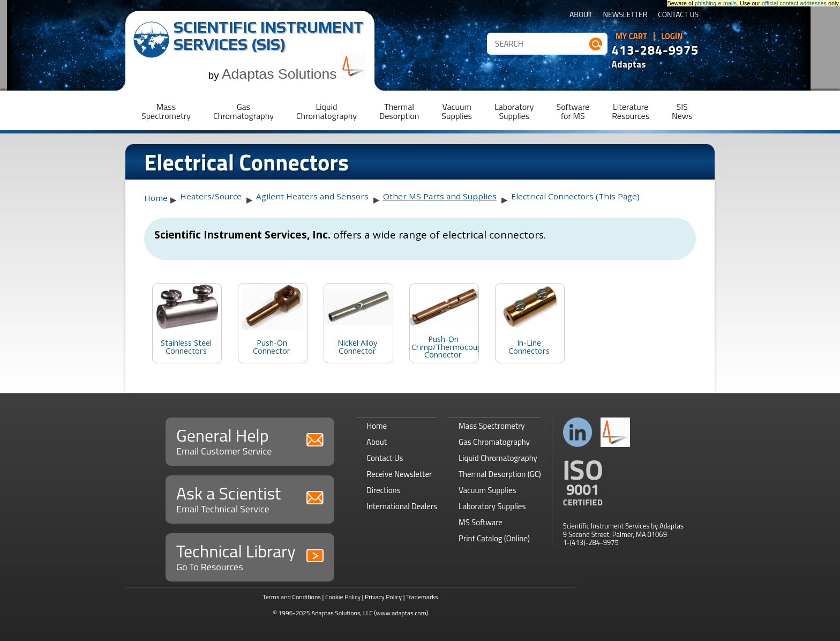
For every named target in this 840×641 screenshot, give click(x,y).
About (581, 15)
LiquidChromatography (327, 111)
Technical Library (250, 556)
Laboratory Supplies (492, 506)
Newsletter (625, 15)
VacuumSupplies (457, 111)
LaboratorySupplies (514, 111)
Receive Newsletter (399, 474)
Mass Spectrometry (492, 426)
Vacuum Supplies (487, 490)
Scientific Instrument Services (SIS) (269, 36)
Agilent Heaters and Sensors (312, 196)
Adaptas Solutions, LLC (342, 613)
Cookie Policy (343, 597)
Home (156, 198)
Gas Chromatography (494, 442)
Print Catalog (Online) (494, 538)
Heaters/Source (211, 196)
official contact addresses (794, 3)
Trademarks (422, 597)
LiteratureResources (631, 111)
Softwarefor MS (573, 111)
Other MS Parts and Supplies (440, 196)
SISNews (682, 111)
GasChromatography (243, 111)
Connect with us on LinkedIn (578, 432)
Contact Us (678, 15)
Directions (384, 490)
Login (672, 36)
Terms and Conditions (292, 597)
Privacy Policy (383, 597)
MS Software (481, 522)
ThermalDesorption (399, 111)
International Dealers (402, 506)
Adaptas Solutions (294, 74)
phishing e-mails (716, 3)
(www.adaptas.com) (401, 613)
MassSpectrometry (166, 111)
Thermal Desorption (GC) (500, 474)
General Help (250, 440)
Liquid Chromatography (498, 458)
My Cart (631, 36)
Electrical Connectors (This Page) (575, 196)
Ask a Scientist (250, 498)
